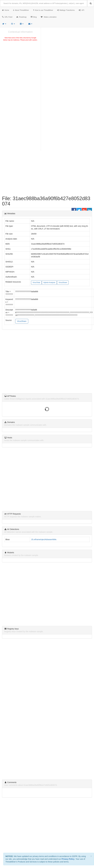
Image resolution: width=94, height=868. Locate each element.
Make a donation (49, 17)
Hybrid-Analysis (49, 283)
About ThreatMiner (21, 10)
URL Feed (7, 17)
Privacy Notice (44, 811)
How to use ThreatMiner (43, 10)
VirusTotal (36, 283)
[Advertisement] (26, 70)
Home (6, 10)
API (81, 10)
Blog (34, 17)
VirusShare (63, 283)
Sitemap (53, 811)
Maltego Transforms (66, 10)
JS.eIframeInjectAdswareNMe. (44, 539)
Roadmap (21, 17)
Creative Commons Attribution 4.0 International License (68, 807)
